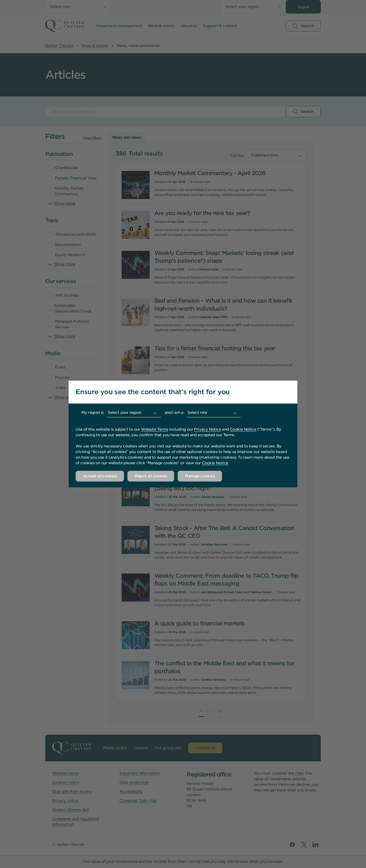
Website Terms (155, 429)
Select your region (124, 413)
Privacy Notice (208, 429)
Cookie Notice (243, 429)
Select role (197, 413)
